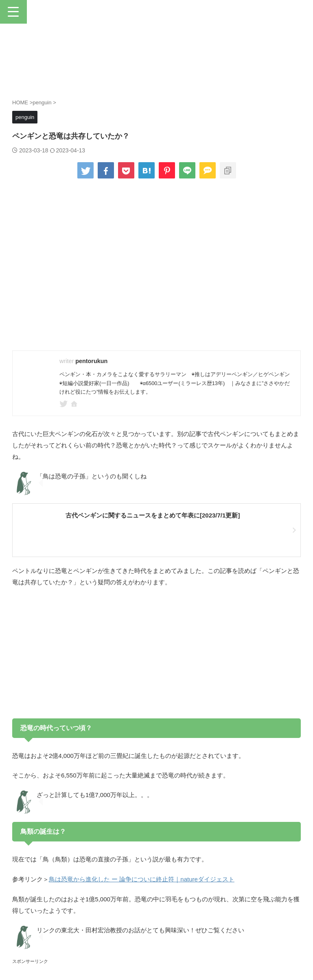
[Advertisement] (156, 653)
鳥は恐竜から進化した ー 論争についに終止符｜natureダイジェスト (142, 879)
